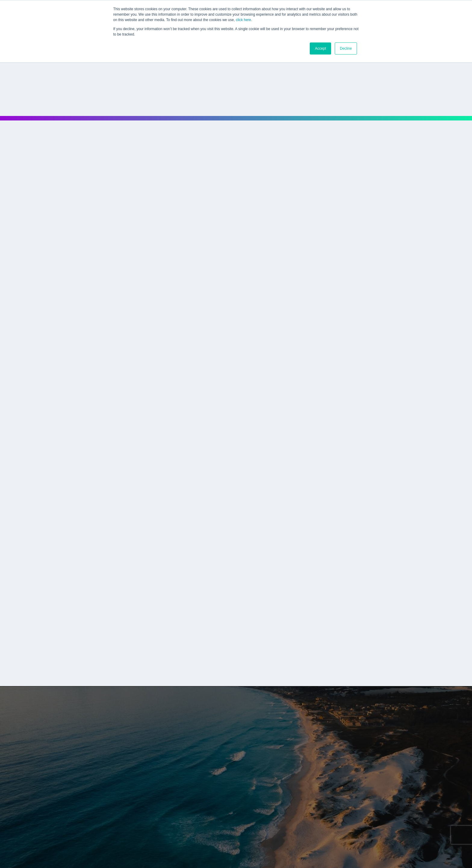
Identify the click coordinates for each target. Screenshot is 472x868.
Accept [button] (320, 48)
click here (243, 20)
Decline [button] (346, 48)
